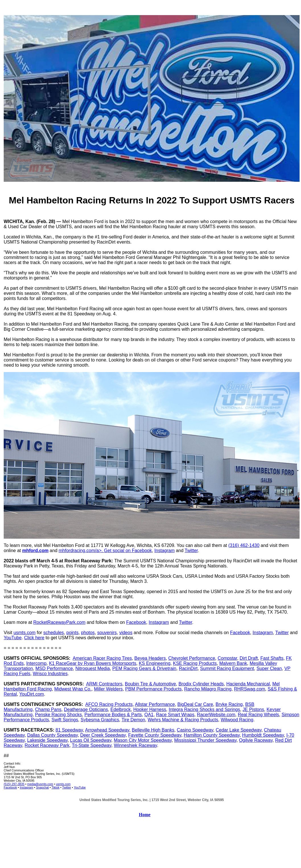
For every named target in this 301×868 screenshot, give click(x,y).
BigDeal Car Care (195, 704)
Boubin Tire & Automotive (150, 684)
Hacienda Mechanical (248, 684)
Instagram (165, 551)
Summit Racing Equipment (227, 668)
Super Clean (269, 668)
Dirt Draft (249, 658)
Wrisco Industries (50, 674)
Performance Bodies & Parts (113, 715)
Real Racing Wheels (258, 715)
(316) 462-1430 (244, 545)
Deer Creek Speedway (103, 735)
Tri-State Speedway (92, 745)
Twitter (191, 551)
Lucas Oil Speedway (91, 740)
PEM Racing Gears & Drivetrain (144, 668)
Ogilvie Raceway (256, 740)
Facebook (142, 551)
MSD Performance (54, 668)
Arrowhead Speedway (107, 730)
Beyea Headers (150, 658)
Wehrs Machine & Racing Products (183, 720)
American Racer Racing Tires (102, 658)
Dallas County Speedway (52, 735)
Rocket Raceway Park (47, 745)
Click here (34, 638)
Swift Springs (65, 720)
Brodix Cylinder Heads (201, 684)
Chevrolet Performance (192, 658)
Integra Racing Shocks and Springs (204, 709)
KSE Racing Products (195, 663)
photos (88, 633)
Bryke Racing (229, 704)
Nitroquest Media (93, 668)
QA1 (149, 715)
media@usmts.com (40, 784)
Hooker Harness (150, 709)
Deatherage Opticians (86, 709)
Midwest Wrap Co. (73, 689)
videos (126, 633)
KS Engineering (155, 663)
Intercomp (36, 663)
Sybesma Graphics (100, 720)
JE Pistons (253, 709)
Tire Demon (133, 720)
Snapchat (43, 787)
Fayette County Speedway (155, 735)
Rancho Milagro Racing (208, 689)
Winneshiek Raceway (135, 745)
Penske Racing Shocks (58, 715)
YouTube (13, 638)
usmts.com (24, 633)
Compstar (227, 658)
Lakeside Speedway (47, 740)
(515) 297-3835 (14, 784)
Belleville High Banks (153, 730)
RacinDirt (188, 668)
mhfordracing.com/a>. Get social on (95, 551)
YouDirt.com (32, 694)
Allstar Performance (155, 704)
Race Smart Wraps (175, 715)
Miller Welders (108, 689)
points (72, 633)
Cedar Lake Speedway (239, 730)
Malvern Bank (233, 663)
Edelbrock (120, 709)
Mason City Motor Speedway (143, 740)
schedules (53, 633)
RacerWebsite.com (216, 715)
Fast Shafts (272, 658)
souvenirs (107, 633)
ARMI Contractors (104, 684)
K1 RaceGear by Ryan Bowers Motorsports (93, 663)
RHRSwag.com (250, 689)
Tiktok (55, 787)
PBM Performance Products (153, 689)
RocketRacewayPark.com (59, 622)
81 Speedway (69, 730)
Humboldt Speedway (263, 735)
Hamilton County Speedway (212, 735)
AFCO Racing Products (109, 704)
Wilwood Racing (237, 720)
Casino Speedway (195, 730)
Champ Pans (48, 709)
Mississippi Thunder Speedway (205, 740)
